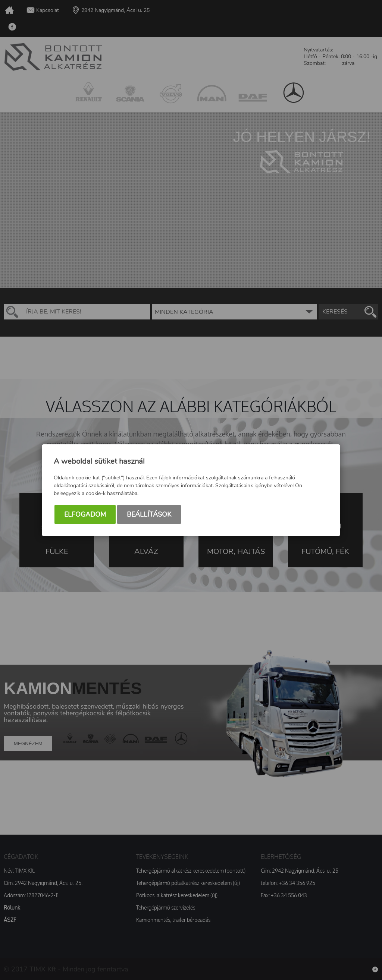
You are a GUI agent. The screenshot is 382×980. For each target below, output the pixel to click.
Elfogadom (85, 514)
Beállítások (149, 514)
